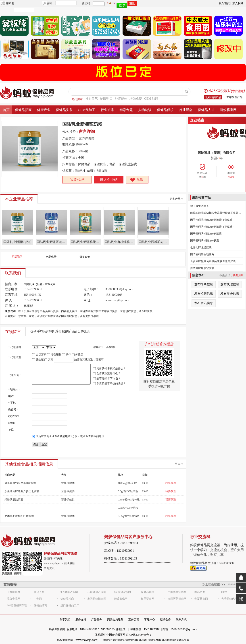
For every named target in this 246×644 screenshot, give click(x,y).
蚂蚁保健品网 (57, 629)
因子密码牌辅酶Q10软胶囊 (206, 234)
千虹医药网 (14, 592)
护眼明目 (106, 99)
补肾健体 (121, 99)
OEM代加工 (87, 110)
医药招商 (200, 592)
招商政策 (85, 257)
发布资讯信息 (204, 303)
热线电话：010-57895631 (121, 543)
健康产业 (44, 110)
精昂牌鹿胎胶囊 (14, 500)
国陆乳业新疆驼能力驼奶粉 (86, 242)
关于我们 (65, 619)
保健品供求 (165, 110)
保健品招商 (23, 110)
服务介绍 (81, 619)
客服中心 (150, 619)
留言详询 (87, 132)
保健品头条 (64, 110)
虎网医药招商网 (97, 599)
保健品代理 (148, 592)
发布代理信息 (230, 284)
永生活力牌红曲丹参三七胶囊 (22, 491)
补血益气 (92, 99)
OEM (224, 592)
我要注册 (238, 275)
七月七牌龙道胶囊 (201, 247)
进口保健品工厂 (70, 605)
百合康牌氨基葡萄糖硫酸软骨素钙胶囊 (213, 261)
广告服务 (97, 619)
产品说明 (17, 257)
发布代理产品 (234, 97)
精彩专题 (126, 110)
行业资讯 (107, 110)
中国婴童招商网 (177, 592)
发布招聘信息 (204, 294)
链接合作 (165, 619)
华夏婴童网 (201, 599)
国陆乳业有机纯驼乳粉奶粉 (120, 242)
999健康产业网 (69, 592)
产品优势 (51, 257)
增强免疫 (136, 99)
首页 (6, 110)
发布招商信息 (204, 284)
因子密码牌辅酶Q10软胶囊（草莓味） (213, 227)
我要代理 (77, 180)
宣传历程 (134, 619)
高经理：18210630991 (119, 551)
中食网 (38, 599)
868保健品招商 (123, 592)
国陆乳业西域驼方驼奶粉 (154, 242)
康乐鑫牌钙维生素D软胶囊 (20, 483)
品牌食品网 (14, 599)
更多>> (179, 464)
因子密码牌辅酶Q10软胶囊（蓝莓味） (213, 220)
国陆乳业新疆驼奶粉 (17, 242)
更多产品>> (177, 199)
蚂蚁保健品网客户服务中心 (128, 537)
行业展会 (186, 110)
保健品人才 (206, 110)
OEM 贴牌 (151, 99)
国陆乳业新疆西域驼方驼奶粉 (52, 242)
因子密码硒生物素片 (202, 254)
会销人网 (39, 592)
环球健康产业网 (97, 592)
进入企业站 (109, 180)
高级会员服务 (115, 619)
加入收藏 (238, 3)
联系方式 (181, 619)
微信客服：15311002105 (121, 559)
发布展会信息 (230, 294)
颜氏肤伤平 (121, 599)
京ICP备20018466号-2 (139, 635)
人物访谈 (145, 110)
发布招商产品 (213, 97)
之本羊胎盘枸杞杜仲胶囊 (19, 516)
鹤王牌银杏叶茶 (200, 206)
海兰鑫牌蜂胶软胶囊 (202, 268)
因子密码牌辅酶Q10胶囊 (205, 241)
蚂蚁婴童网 (228, 110)
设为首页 (224, 3)
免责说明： (12, 311)
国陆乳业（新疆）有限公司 (91, 171)
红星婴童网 (148, 599)
